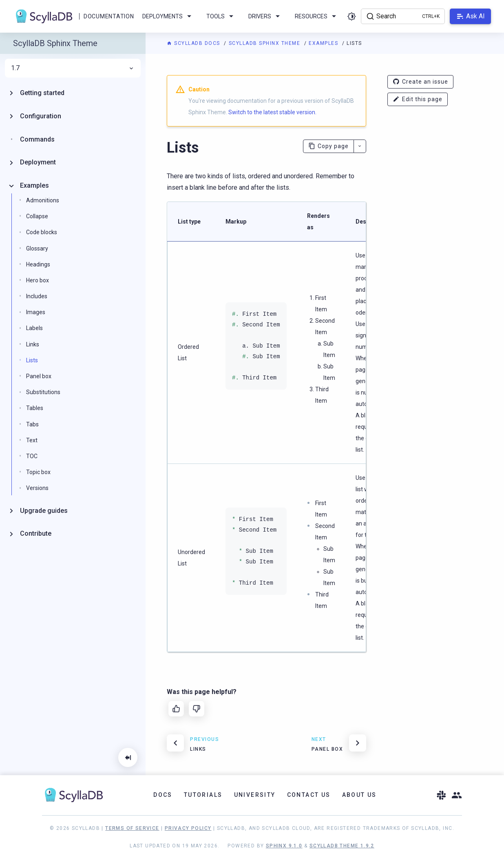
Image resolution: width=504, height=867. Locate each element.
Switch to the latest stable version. (272, 112)
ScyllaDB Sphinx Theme (265, 43)
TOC (32, 456)
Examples (324, 43)
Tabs (32, 424)
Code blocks (42, 232)
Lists (32, 360)
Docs (163, 795)
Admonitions (43, 200)
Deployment (38, 162)
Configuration (41, 116)
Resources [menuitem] (317, 16)
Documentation (109, 16)
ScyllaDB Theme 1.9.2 (342, 846)
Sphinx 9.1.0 (284, 846)
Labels (34, 328)
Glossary (37, 248)
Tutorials (203, 795)
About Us (359, 795)
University (255, 795)
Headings (38, 264)
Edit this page (418, 99)
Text (32, 440)
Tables (35, 408)
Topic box (38, 472)
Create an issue (420, 82)
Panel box (39, 376)
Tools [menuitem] (221, 16)
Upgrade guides (44, 511)
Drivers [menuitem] (265, 16)
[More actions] (360, 146)
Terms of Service (132, 828)
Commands (37, 139)
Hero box (38, 280)
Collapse (37, 216)
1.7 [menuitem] (73, 68)
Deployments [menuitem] (168, 16)
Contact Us (309, 795)
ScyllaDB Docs (194, 43)
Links (33, 344)
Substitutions (43, 392)
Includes (37, 296)
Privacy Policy (188, 828)
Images (36, 312)
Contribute (36, 533)
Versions (37, 488)
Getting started (42, 93)
